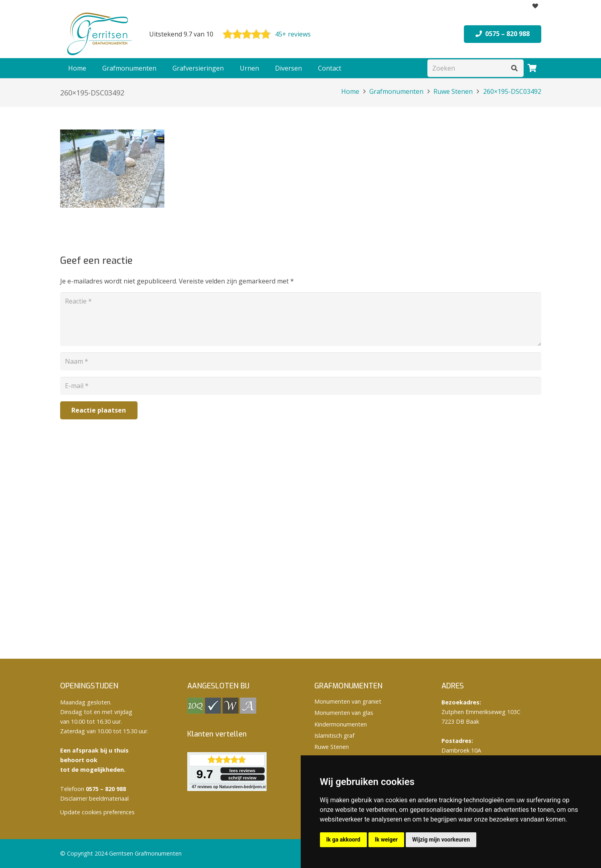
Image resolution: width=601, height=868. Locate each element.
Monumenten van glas (344, 713)
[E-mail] (301, 386)
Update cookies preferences (97, 812)
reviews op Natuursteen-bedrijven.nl (229, 787)
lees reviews (242, 771)
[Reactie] (301, 319)
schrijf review (242, 778)
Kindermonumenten (341, 724)
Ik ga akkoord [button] (343, 840)
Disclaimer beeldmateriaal (94, 798)
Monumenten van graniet (348, 701)
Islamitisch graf (334, 735)
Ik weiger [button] (386, 840)
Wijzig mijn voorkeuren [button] (441, 840)
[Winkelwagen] (532, 68)
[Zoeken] (476, 68)
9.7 (205, 774)
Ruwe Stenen (332, 747)
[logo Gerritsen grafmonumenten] (100, 34)
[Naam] (301, 361)
